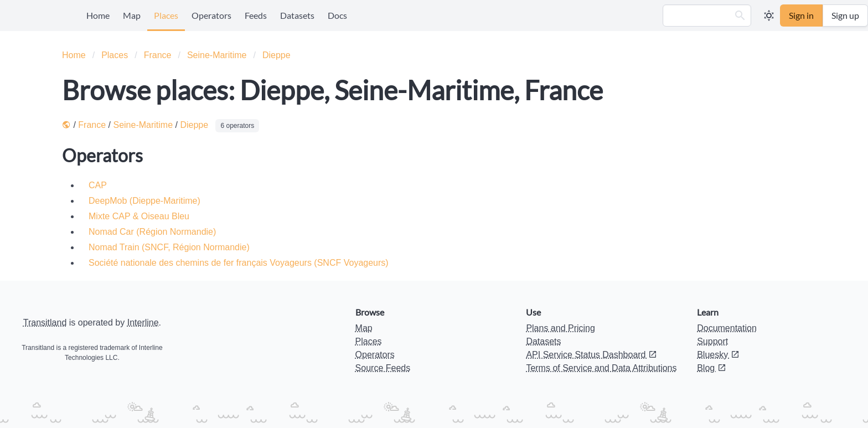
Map (132, 15)
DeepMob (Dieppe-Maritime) (144, 201)
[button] (740, 16)
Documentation (727, 328)
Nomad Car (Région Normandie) (152, 232)
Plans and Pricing (560, 328)
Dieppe (277, 55)
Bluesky (718, 355)
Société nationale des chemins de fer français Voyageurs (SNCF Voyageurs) (239, 263)
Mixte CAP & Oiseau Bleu (139, 216)
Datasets (297, 15)
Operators (211, 15)
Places (166, 15)
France (158, 55)
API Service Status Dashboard (591, 355)
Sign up (845, 15)
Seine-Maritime (217, 55)
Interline (143, 323)
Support (712, 341)
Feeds (256, 15)
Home (98, 15)
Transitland (45, 323)
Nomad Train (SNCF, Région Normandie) (169, 247)
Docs (337, 15)
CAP (98, 185)
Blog (711, 368)
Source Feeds (383, 368)
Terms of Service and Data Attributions (601, 368)
